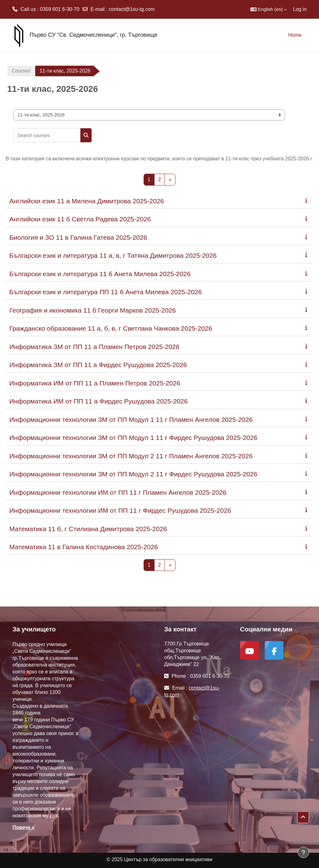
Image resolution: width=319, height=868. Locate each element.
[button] (269, 9)
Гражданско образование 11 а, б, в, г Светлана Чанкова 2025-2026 (111, 328)
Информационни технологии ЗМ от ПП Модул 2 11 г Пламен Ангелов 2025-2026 (131, 456)
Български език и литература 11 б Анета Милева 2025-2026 (100, 274)
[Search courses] (47, 135)
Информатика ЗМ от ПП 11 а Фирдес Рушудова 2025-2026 (98, 365)
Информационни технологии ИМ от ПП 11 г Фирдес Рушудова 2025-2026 (120, 510)
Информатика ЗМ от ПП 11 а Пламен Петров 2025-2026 (94, 347)
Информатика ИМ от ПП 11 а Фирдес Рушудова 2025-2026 (98, 401)
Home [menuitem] (295, 35)
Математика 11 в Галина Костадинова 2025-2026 (84, 547)
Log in (300, 9)
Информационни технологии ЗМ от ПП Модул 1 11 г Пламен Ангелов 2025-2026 (131, 420)
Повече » (24, 827)
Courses (21, 71)
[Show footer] (303, 852)
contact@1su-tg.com (132, 9)
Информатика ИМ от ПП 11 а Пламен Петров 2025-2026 (95, 383)
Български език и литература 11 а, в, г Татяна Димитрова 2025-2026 (113, 255)
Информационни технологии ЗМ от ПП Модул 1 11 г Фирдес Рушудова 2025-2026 (133, 438)
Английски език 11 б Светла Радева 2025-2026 (80, 219)
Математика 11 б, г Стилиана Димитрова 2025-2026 (88, 529)
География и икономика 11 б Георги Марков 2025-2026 (93, 310)
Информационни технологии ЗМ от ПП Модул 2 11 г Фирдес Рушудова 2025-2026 (133, 474)
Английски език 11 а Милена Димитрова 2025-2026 (87, 201)
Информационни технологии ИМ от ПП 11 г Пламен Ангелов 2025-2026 (118, 492)
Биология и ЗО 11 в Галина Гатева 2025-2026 (78, 237)
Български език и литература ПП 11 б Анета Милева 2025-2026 (106, 292)
